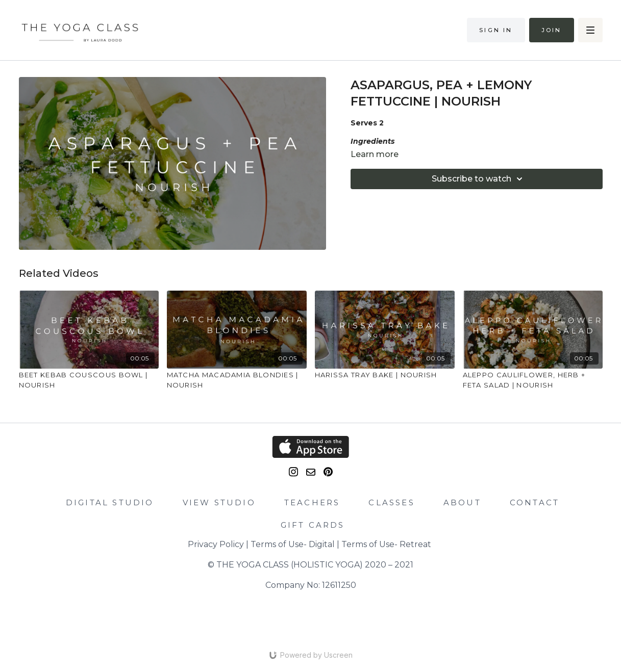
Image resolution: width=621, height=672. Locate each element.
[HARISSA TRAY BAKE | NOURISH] (385, 375)
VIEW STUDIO (219, 502)
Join (552, 30)
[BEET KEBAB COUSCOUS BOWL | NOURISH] (89, 380)
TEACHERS (312, 502)
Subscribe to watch (479, 179)
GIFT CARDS (313, 525)
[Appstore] (310, 447)
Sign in (496, 30)
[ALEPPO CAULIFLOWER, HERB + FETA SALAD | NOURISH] (533, 380)
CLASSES (391, 502)
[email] (311, 472)
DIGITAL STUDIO (110, 502)
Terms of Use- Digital (293, 544)
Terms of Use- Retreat (386, 544)
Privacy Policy (216, 544)
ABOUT (462, 502)
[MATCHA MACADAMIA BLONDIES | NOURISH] (237, 380)
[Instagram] (293, 472)
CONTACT (535, 502)
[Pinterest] (328, 472)
